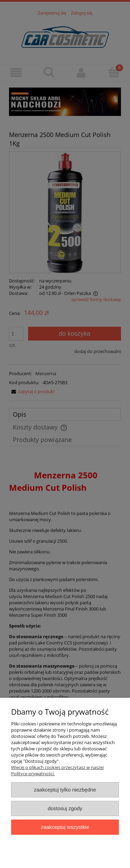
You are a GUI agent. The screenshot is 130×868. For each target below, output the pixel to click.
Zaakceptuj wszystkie (65, 827)
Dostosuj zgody (65, 808)
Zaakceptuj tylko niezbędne (65, 790)
